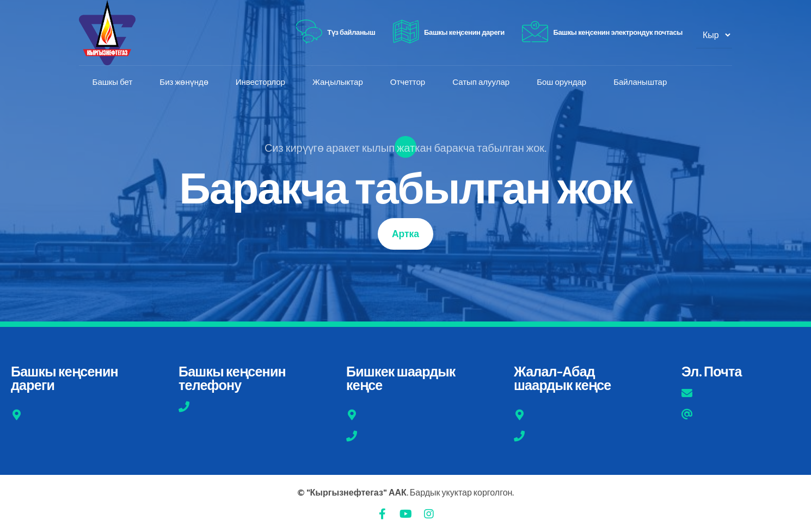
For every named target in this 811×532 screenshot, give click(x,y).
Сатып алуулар (481, 82)
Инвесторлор (260, 82)
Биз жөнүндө (184, 82)
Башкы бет (113, 82)
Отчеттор (408, 82)
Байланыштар (641, 82)
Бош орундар (562, 82)
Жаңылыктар (338, 82)
